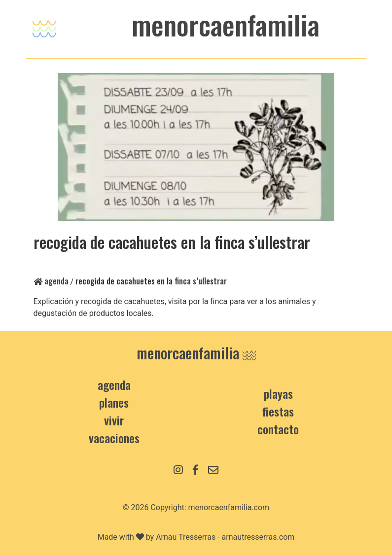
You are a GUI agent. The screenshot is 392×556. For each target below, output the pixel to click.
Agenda (51, 281)
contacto (278, 429)
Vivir (114, 420)
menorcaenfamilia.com (229, 507)
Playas (278, 393)
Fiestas (278, 411)
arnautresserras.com (258, 537)
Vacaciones (114, 438)
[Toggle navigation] (44, 26)
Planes (114, 402)
